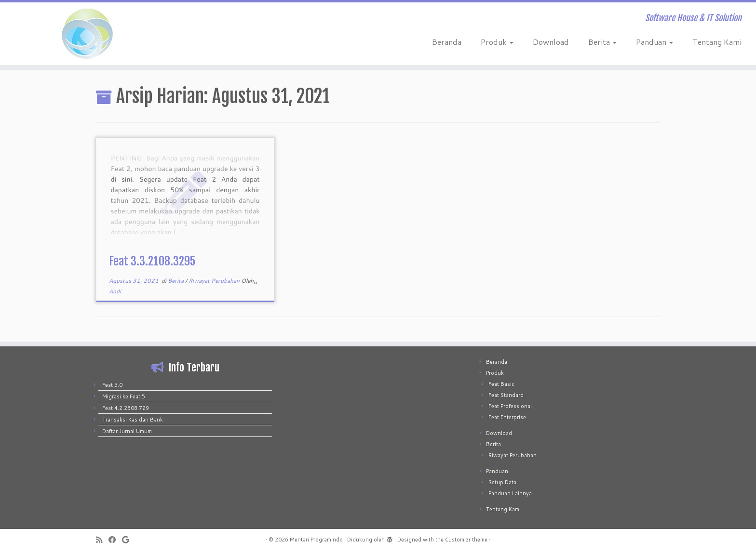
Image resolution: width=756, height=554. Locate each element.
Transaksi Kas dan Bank (133, 420)
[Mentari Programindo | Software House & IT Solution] (87, 34)
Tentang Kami (717, 42)
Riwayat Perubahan (215, 281)
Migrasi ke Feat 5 (124, 396)
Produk (497, 42)
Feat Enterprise (507, 417)
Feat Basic (501, 384)
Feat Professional (510, 406)
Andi (115, 291)
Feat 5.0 (112, 385)
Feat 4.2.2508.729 (126, 408)
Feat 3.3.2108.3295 (152, 261)
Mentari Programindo (316, 540)
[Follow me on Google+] (129, 540)
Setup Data (502, 482)
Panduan (655, 42)
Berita (602, 42)
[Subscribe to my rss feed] (102, 540)
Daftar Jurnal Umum (127, 431)
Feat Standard (506, 395)
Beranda (447, 42)
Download (551, 42)
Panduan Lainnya (510, 493)
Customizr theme (466, 540)
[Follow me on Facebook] (115, 540)
